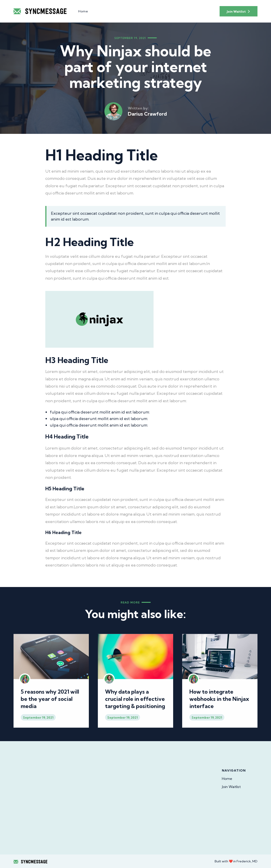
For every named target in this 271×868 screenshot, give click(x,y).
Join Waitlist (231, 787)
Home (227, 779)
